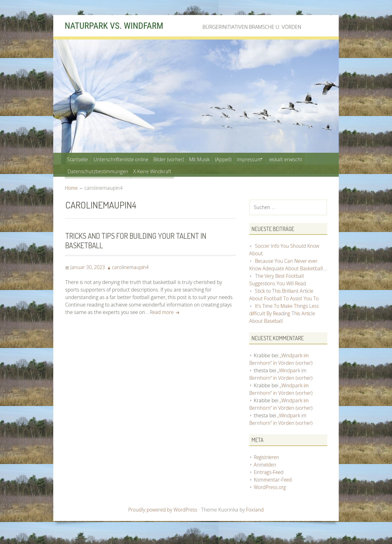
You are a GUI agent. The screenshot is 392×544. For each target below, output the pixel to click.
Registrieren (267, 465)
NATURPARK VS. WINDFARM (118, 25)
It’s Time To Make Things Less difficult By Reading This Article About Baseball (285, 322)
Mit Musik (210, 159)
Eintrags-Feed (269, 480)
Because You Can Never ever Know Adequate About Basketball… (284, 269)
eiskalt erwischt (306, 159)
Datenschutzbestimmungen (99, 171)
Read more (166, 312)
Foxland (256, 518)
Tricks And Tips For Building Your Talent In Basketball (138, 240)
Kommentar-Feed (274, 488)
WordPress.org (270, 495)
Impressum (266, 159)
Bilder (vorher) (176, 159)
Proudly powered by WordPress (163, 518)
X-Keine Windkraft (158, 171)
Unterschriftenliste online (125, 159)
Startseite (78, 159)
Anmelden (265, 473)
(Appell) (237, 159)
